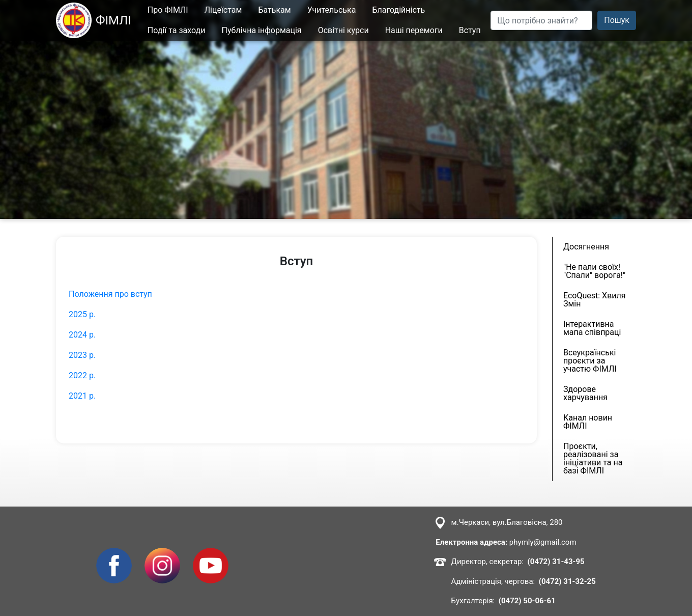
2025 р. (82, 314)
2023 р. (82, 355)
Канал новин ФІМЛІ (588, 422)
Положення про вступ (110, 294)
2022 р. (82, 375)
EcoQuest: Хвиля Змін (595, 300)
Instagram (162, 554)
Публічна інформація (262, 30)
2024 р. (82, 335)
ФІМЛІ (94, 20)
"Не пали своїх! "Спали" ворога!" (594, 271)
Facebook (114, 554)
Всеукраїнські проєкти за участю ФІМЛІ (590, 361)
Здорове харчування (585, 393)
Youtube (208, 554)
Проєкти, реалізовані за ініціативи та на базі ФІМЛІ (593, 458)
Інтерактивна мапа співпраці (592, 328)
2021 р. (82, 396)
